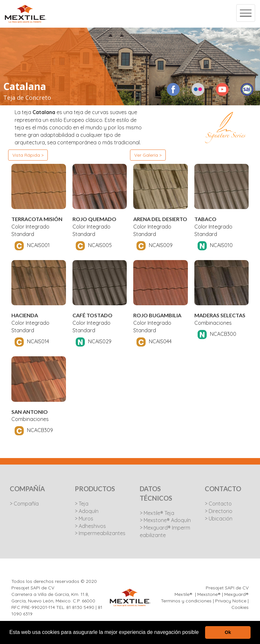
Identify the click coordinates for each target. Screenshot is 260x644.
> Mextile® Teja (157, 513)
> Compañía (24, 504)
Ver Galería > (148, 155)
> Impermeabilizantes (100, 533)
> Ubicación (219, 519)
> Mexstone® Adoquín (165, 520)
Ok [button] (228, 632)
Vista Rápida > (28, 155)
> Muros (84, 519)
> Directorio (219, 511)
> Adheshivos (90, 526)
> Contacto (218, 504)
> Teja (82, 504)
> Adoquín (87, 511)
